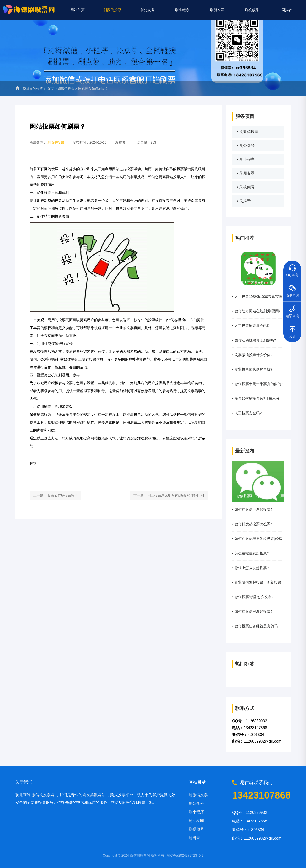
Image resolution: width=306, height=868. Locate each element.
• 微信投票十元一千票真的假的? (258, 384)
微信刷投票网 (43, 795)
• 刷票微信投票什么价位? (252, 355)
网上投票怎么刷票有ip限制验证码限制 (176, 495)
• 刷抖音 (244, 201)
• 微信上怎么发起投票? (250, 568)
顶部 (292, 330)
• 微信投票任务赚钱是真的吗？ (257, 626)
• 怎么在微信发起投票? (250, 553)
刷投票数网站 (94, 795)
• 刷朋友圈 (246, 173)
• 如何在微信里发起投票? (252, 611)
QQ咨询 (292, 269)
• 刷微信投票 (248, 132)
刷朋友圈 (217, 10)
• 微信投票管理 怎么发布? (253, 597)
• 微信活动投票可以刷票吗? (254, 340)
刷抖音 (287, 10)
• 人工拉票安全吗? (247, 413)
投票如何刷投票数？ (63, 495)
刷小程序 (182, 10)
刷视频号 (252, 10)
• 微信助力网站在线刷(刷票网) (256, 311)
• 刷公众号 (246, 146)
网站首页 (77, 10)
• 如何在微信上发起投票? (252, 509)
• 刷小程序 (246, 159)
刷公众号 (147, 10)
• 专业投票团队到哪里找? (252, 369)
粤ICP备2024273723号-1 (185, 855)
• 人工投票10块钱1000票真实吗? (258, 296)
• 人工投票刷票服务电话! (252, 326)
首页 (50, 89)
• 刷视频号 (246, 187)
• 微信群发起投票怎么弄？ (253, 524)
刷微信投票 (112, 10)
